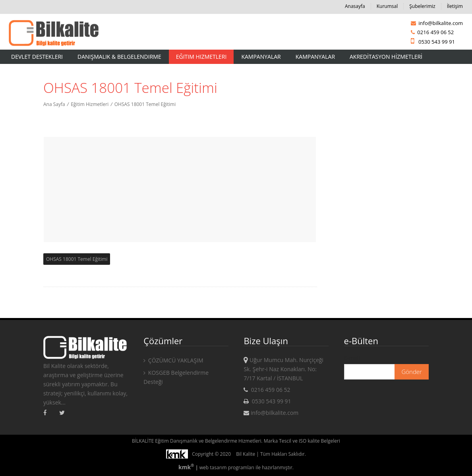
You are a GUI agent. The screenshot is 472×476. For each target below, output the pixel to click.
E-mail (352, 358)
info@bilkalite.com (437, 23)
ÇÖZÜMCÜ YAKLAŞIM (173, 360)
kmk (187, 467)
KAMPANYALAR (315, 57)
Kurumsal (387, 6)
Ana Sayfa (54, 104)
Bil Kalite (246, 454)
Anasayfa (355, 6)
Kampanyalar (261, 57)
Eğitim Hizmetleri (201, 57)
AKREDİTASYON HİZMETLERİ (386, 57)
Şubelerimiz (422, 6)
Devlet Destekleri (37, 57)
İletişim (455, 6)
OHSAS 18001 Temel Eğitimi (145, 104)
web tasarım (213, 467)
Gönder (412, 372)
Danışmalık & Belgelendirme (119, 57)
